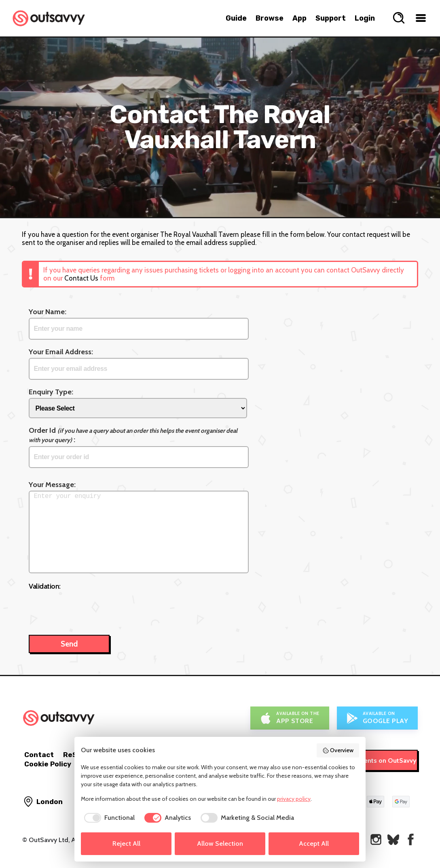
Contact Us (81, 278)
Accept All (314, 844)
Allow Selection (220, 844)
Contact (39, 755)
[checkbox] (108, 818)
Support (331, 18)
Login (365, 18)
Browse (270, 18)
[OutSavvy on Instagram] (376, 839)
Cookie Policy (48, 764)
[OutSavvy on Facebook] (411, 839)
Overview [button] (338, 750)
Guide (236, 18)
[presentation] (90, 608)
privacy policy (294, 799)
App (299, 18)
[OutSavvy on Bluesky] (393, 839)
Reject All (126, 844)
